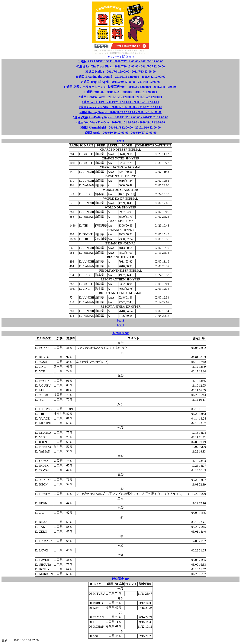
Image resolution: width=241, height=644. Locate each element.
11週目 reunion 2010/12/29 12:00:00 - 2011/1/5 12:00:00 (120, 92)
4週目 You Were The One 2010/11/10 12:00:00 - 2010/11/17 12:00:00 (120, 122)
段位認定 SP (121, 333)
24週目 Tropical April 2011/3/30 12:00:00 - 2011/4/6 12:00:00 (120, 82)
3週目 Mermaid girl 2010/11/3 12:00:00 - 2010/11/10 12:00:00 (121, 127)
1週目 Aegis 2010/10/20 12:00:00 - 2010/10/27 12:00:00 (120, 133)
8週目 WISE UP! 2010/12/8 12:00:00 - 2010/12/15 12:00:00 (121, 102)
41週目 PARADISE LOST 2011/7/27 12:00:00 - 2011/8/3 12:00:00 (120, 61)
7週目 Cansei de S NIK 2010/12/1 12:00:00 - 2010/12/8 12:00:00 (120, 107)
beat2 (120, 320)
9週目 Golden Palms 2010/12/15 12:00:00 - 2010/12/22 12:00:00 (120, 97)
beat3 (120, 141)
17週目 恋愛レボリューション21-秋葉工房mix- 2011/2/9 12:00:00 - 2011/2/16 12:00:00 (120, 87)
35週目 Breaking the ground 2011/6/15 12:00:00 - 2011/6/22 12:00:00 (120, 77)
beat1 (120, 325)
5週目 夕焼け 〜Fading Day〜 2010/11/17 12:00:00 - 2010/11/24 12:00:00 (120, 117)
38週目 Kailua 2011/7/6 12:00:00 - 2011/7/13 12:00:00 (121, 72)
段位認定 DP (120, 579)
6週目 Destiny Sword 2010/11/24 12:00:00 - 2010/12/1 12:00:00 (120, 112)
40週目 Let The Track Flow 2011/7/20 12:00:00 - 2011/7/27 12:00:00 (120, 66)
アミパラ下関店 (118, 57)
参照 (131, 57)
